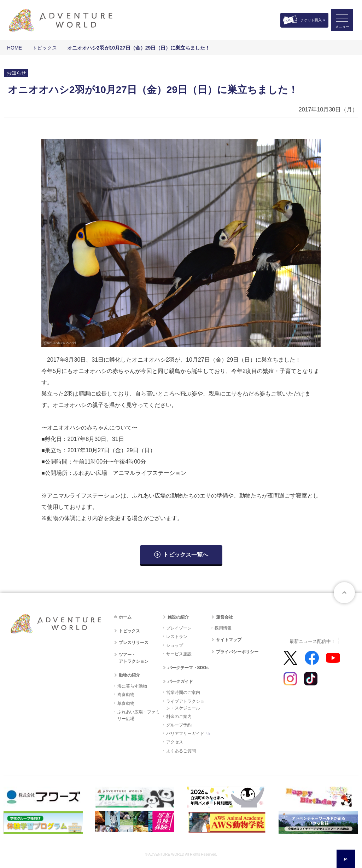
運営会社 (224, 617)
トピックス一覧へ (186, 555)
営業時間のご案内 (183, 692)
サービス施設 (179, 654)
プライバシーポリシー (237, 652)
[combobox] (346, 859)
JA (346, 859)
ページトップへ (344, 593)
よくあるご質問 (181, 751)
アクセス (175, 742)
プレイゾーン (179, 628)
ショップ (175, 645)
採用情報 (223, 628)
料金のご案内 (179, 717)
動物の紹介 (129, 675)
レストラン (177, 637)
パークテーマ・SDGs (188, 668)
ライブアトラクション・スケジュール (185, 705)
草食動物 (126, 703)
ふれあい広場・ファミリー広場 (139, 715)
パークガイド (180, 682)
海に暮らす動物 (132, 686)
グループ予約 (179, 725)
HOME (14, 48)
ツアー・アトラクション (134, 658)
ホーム (125, 617)
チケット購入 (311, 20)
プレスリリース (134, 643)
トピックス (45, 48)
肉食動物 (126, 695)
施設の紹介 (178, 617)
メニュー (342, 27)
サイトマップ (229, 640)
